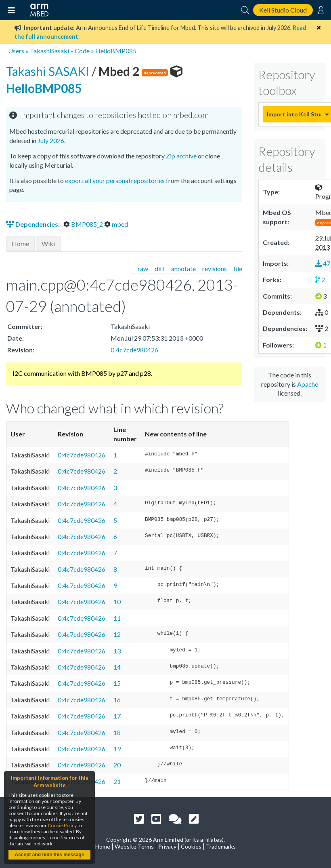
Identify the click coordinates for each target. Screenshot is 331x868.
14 (117, 667)
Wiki (48, 243)
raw (143, 269)
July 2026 (51, 140)
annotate (183, 269)
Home (20, 243)
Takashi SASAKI (49, 71)
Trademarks (221, 846)
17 (117, 716)
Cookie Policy (62, 825)
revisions (215, 269)
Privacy (167, 846)
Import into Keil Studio (294, 114)
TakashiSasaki (49, 51)
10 (117, 601)
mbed (116, 224)
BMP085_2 (84, 224)
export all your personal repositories (115, 180)
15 (117, 683)
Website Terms (134, 846)
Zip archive (181, 156)
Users (16, 51)
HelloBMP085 (116, 51)
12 (117, 634)
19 (117, 749)
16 (117, 700)
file (238, 269)
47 (323, 263)
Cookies (191, 846)
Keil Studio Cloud (283, 10)
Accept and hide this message (49, 855)
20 (117, 765)
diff (160, 269)
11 (117, 618)
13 (117, 651)
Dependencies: (34, 224)
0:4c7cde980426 (134, 350)
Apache (308, 384)
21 (117, 781)
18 (117, 732)
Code (82, 51)
